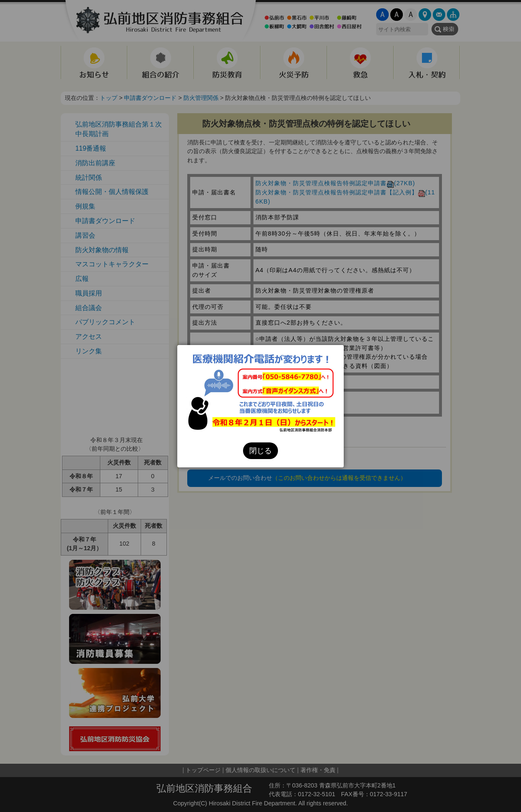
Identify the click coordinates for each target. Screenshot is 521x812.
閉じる (260, 451)
